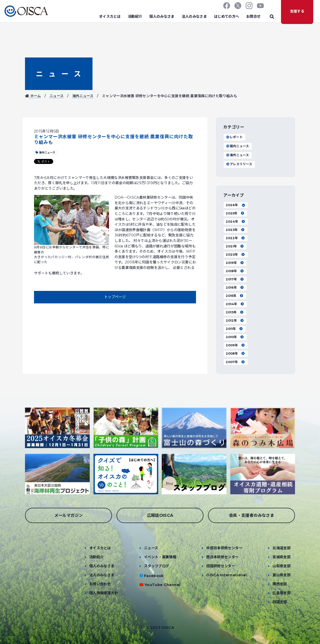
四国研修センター (221, 566)
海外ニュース (83, 96)
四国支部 (280, 602)
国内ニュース (237, 146)
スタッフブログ (157, 566)
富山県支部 (281, 575)
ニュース (59, 74)
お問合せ (253, 16)
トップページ (115, 297)
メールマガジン (69, 515)
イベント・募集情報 (160, 557)
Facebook (154, 576)
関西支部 (280, 584)
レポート (234, 137)
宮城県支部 (281, 557)
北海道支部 (281, 548)
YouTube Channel (162, 585)
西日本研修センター (222, 557)
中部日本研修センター (224, 548)
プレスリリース (239, 164)
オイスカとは (110, 16)
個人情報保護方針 (104, 593)
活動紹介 (135, 16)
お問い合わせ (100, 584)
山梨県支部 (281, 566)
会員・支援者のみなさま (251, 515)
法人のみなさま (194, 16)
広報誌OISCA (160, 515)
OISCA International (226, 575)
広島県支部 (281, 593)
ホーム (33, 96)
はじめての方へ (227, 16)
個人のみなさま (162, 16)
